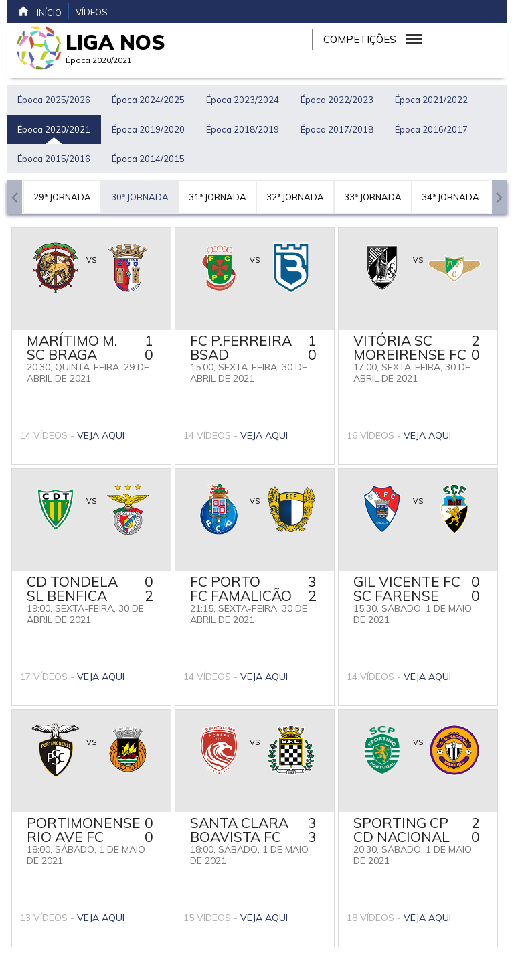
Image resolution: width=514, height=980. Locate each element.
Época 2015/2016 (54, 159)
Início (39, 11)
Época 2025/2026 (54, 100)
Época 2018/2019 (243, 129)
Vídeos (92, 12)
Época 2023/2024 (243, 100)
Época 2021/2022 (431, 100)
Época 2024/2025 (148, 100)
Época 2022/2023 (337, 100)
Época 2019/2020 (148, 129)
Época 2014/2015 (148, 159)
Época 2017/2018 (337, 129)
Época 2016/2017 (431, 129)
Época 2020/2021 (54, 129)
